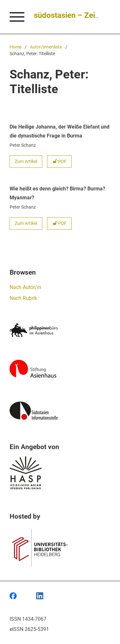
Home (16, 47)
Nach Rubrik (23, 298)
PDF (59, 162)
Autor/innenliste (46, 47)
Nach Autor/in (25, 287)
